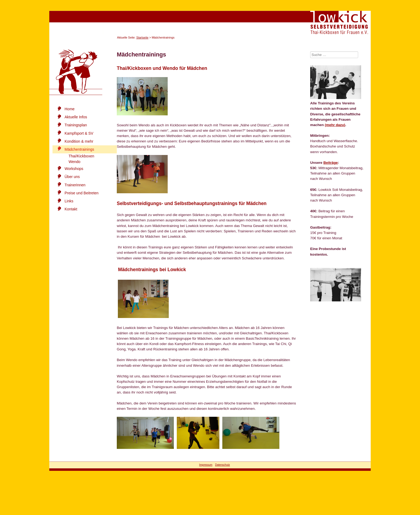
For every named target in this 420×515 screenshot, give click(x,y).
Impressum (206, 465)
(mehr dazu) (335, 125)
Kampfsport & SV (79, 133)
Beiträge (331, 163)
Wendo (74, 162)
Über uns (72, 177)
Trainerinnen (75, 185)
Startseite (142, 37)
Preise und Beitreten (82, 193)
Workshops (74, 169)
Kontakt (71, 209)
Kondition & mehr (79, 141)
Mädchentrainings (79, 149)
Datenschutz (223, 465)
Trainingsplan (76, 125)
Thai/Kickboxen (81, 156)
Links (69, 201)
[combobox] (334, 55)
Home (70, 109)
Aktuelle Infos (76, 117)
